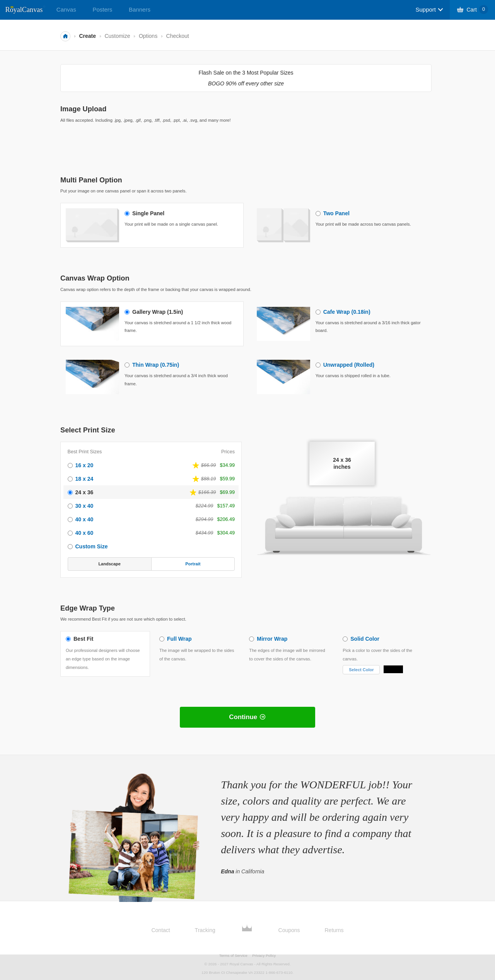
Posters (102, 9)
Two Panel (336, 213)
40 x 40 (84, 519)
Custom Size (92, 546)
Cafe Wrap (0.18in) (347, 312)
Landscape (109, 564)
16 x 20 (84, 465)
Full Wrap (179, 639)
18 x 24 (84, 479)
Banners (140, 9)
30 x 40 (84, 506)
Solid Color (365, 639)
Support (426, 9)
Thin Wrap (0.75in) (156, 365)
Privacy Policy (264, 955)
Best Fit (83, 639)
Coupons (289, 930)
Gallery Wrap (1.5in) (158, 312)
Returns (334, 930)
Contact (160, 930)
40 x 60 (84, 533)
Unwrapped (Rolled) (349, 365)
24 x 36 (84, 492)
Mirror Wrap (272, 639)
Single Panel (148, 213)
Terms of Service (233, 955)
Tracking (205, 930)
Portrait (193, 564)
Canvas (66, 9)
